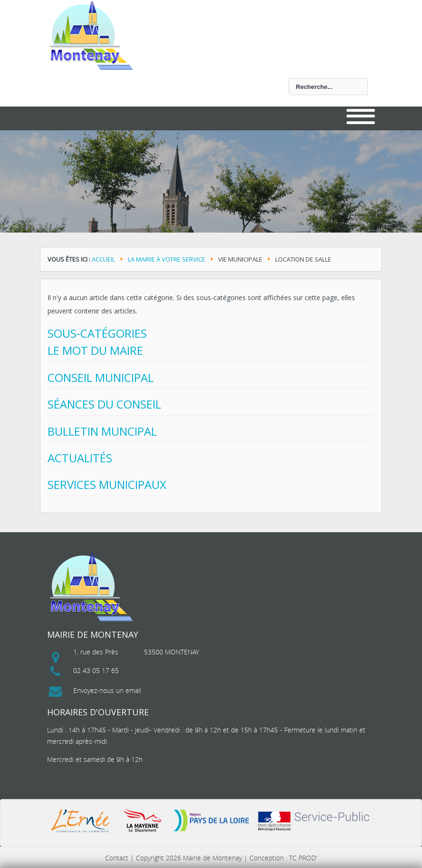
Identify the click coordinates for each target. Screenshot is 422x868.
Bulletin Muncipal (102, 431)
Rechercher (54, 78)
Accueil (103, 259)
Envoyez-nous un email (107, 690)
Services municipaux (107, 484)
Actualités (80, 458)
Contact (117, 858)
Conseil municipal (101, 377)
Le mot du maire (95, 350)
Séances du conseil (104, 404)
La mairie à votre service (167, 259)
